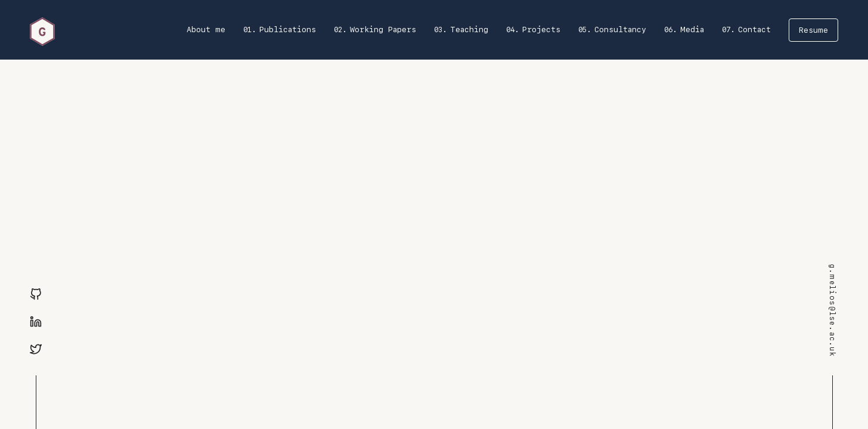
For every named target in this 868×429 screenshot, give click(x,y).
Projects (541, 29)
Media (692, 29)
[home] (42, 30)
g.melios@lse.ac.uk (832, 311)
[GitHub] (36, 295)
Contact (754, 29)
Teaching (469, 29)
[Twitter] (36, 350)
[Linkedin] (36, 322)
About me (206, 29)
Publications (288, 29)
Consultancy (620, 29)
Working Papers (383, 29)
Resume (813, 30)
